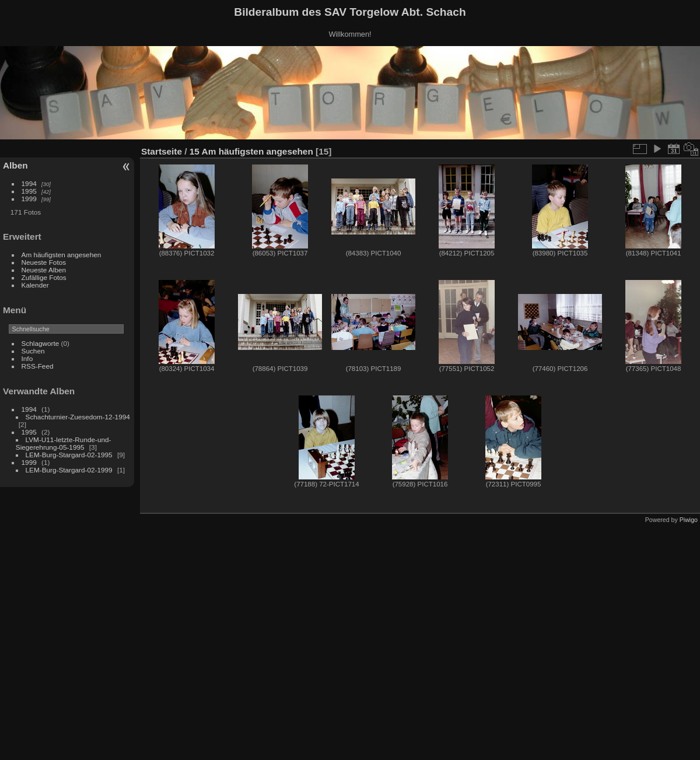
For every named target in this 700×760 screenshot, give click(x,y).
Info (27, 358)
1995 (29, 191)
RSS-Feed (38, 366)
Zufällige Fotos (44, 277)
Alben (15, 165)
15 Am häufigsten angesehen (251, 151)
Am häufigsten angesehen (62, 255)
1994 (29, 183)
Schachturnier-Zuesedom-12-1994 (78, 417)
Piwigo (689, 520)
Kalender (35, 285)
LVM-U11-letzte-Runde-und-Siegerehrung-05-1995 (64, 443)
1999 (29, 199)
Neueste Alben (44, 270)
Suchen (33, 351)
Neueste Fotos (44, 262)
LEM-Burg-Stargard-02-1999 (69, 470)
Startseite (162, 151)
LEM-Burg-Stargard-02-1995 (69, 455)
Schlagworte (41, 343)
